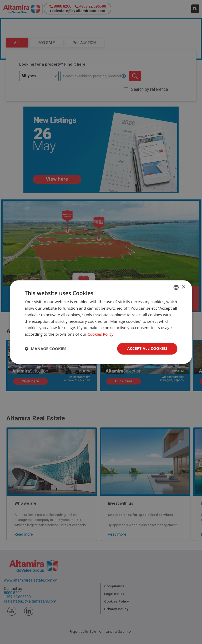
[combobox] (176, 287)
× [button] (183, 287)
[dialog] (101, 322)
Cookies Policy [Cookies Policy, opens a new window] (101, 334)
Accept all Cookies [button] (147, 348)
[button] (45, 349)
